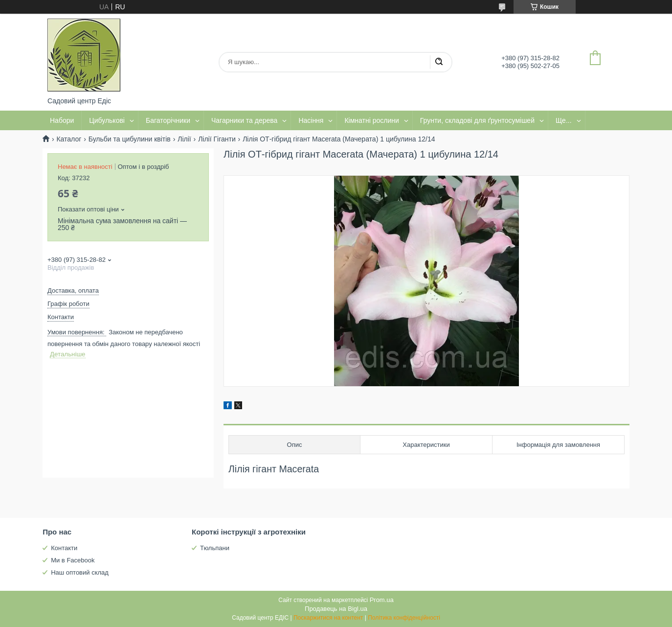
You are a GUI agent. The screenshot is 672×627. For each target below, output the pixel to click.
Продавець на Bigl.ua (336, 609)
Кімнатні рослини (371, 120)
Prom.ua (382, 600)
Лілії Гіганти (217, 139)
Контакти (64, 548)
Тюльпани (215, 548)
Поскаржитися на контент (328, 618)
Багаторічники (168, 120)
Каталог (69, 139)
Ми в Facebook (73, 560)
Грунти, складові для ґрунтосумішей (477, 120)
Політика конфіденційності (404, 618)
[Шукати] (439, 62)
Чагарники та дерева (244, 120)
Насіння (311, 120)
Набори (62, 120)
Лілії (184, 139)
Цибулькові (107, 120)
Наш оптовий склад (80, 572)
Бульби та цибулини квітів (130, 139)
